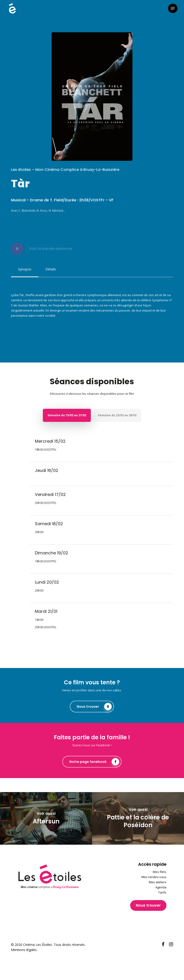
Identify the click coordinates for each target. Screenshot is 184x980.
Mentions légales (24, 950)
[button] (173, 8)
